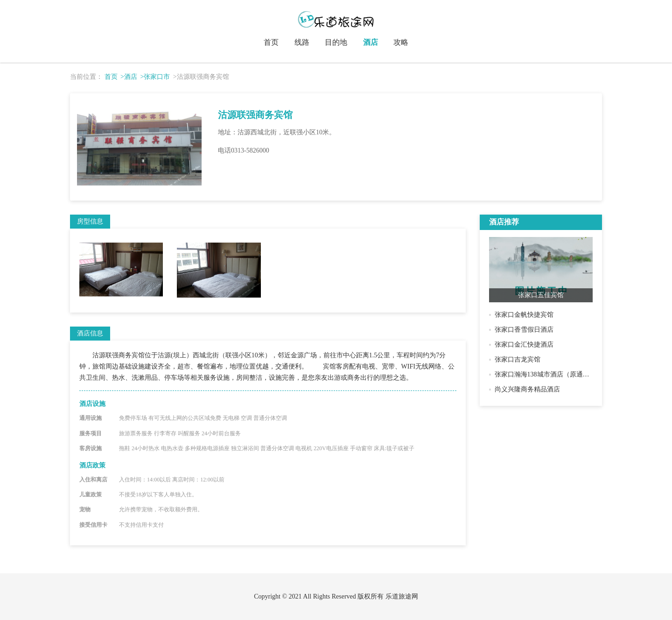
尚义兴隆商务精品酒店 (527, 389)
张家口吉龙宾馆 (518, 359)
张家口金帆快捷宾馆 (524, 315)
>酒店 (129, 77)
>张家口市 (155, 77)
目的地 (336, 42)
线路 (302, 42)
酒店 (371, 42)
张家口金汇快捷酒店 (524, 345)
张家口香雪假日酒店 (524, 330)
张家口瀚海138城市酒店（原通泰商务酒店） (558, 374)
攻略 (401, 42)
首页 (271, 42)
